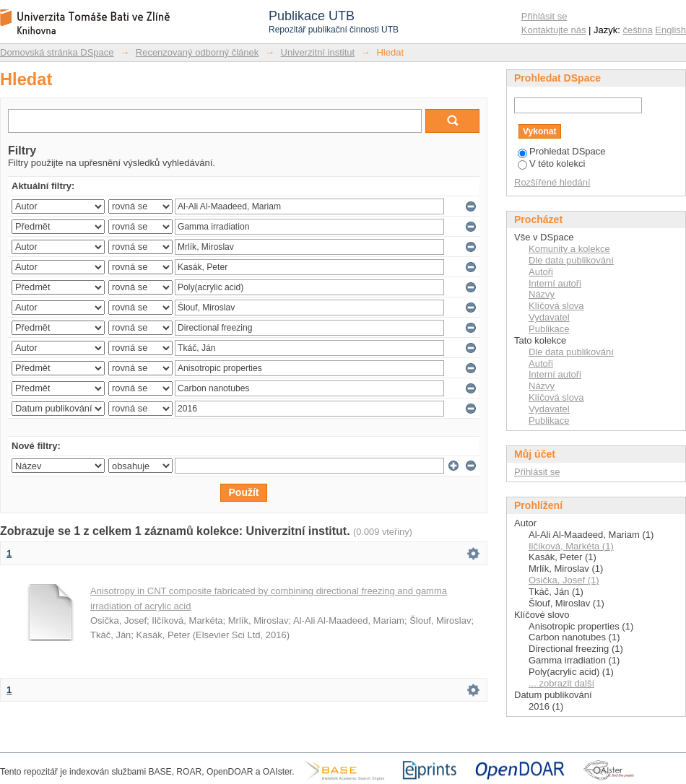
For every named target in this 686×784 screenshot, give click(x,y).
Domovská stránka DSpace (57, 52)
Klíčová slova (556, 306)
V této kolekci (551, 164)
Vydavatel (549, 317)
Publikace (549, 329)
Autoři (541, 272)
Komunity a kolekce (569, 249)
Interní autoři (555, 283)
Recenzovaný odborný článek (197, 52)
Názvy (542, 294)
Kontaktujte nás (554, 30)
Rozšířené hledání (552, 182)
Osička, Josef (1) (564, 580)
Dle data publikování (571, 260)
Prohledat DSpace (562, 151)
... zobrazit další (561, 683)
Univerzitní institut (318, 52)
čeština (638, 30)
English (670, 30)
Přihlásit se (544, 16)
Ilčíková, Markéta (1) (571, 546)
